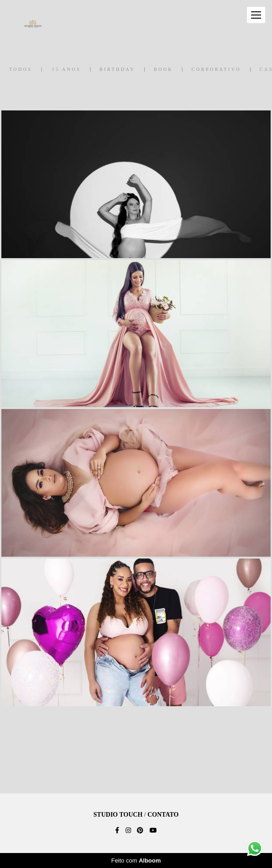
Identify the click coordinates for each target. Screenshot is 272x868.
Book (163, 70)
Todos (21, 70)
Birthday (117, 70)
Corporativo (216, 70)
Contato (163, 815)
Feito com (136, 861)
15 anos (66, 70)
